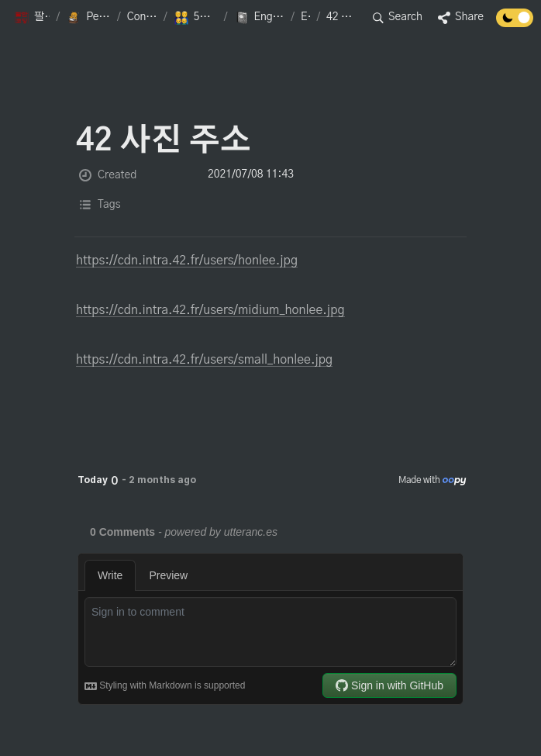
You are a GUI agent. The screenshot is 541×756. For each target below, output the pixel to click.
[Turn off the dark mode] (515, 23)
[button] (32, 18)
